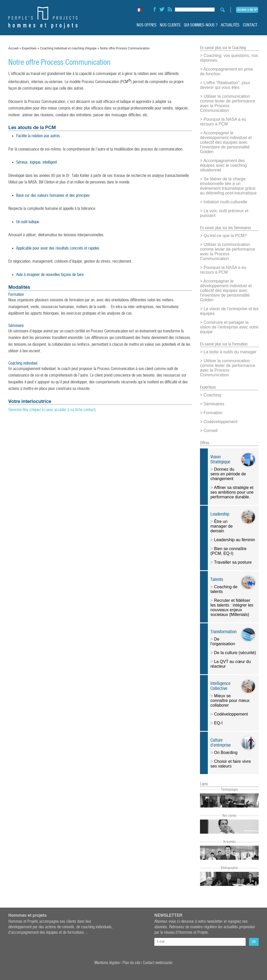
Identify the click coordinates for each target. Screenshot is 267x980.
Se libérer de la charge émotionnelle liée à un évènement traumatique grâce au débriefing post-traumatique (228, 186)
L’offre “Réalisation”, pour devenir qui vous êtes (225, 85)
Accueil (13, 48)
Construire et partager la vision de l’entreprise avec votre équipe (229, 327)
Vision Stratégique (220, 459)
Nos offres (147, 25)
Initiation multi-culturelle (225, 202)
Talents (217, 580)
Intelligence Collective (220, 686)
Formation (213, 413)
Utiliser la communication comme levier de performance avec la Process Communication (228, 103)
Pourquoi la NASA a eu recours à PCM (223, 122)
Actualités (230, 25)
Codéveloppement (221, 422)
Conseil (211, 431)
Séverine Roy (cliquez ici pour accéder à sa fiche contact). (53, 410)
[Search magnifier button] (221, 10)
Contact (250, 25)
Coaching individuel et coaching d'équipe (68, 48)
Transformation (223, 632)
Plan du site (131, 963)
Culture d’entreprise (221, 743)
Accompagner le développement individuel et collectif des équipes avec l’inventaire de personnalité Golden (226, 142)
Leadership (220, 514)
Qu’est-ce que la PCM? (225, 236)
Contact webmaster (158, 963)
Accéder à (247, 10)
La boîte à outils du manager (230, 352)
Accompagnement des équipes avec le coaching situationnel (223, 165)
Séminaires (214, 404)
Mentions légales (107, 963)
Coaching (213, 395)
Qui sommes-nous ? (201, 25)
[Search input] (195, 9)
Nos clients (170, 25)
